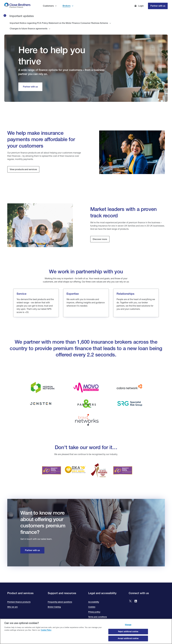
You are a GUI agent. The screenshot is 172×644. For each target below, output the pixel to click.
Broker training (54, 607)
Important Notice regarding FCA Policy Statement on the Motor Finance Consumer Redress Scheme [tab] (59, 23)
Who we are (12, 607)
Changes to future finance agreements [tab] (29, 29)
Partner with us (158, 6)
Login (141, 6)
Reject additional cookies (128, 633)
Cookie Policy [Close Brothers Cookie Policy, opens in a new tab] (46, 631)
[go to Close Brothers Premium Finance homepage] (17, 6)
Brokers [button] (67, 6)
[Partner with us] (30, 87)
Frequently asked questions (60, 602)
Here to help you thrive (52, 55)
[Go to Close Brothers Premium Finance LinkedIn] (136, 601)
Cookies (92, 607)
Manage (128, 626)
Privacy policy (94, 612)
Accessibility (94, 602)
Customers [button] (48, 6)
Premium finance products (19, 602)
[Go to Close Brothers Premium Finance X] (130, 601)
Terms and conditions (98, 617)
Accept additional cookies (128, 640)
